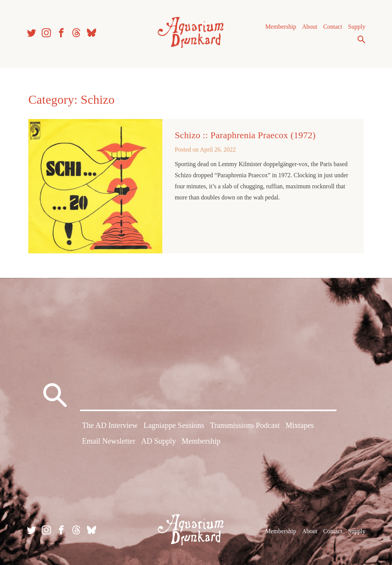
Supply (357, 27)
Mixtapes (300, 425)
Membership (281, 27)
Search (361, 39)
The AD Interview (110, 425)
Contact (333, 27)
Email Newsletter (109, 441)
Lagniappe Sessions (174, 425)
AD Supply (159, 441)
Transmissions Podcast (245, 425)
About (310, 27)
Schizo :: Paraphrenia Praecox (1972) (245, 135)
